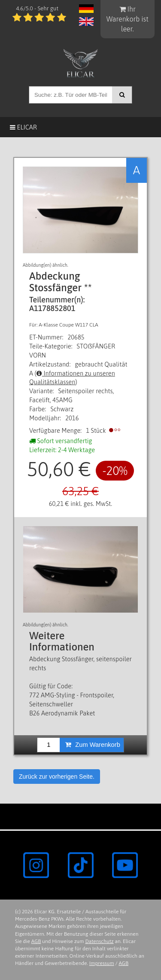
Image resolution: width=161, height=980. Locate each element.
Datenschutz (99, 941)
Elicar (23, 127)
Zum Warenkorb (93, 745)
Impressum (102, 963)
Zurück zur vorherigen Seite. (57, 777)
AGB (36, 941)
